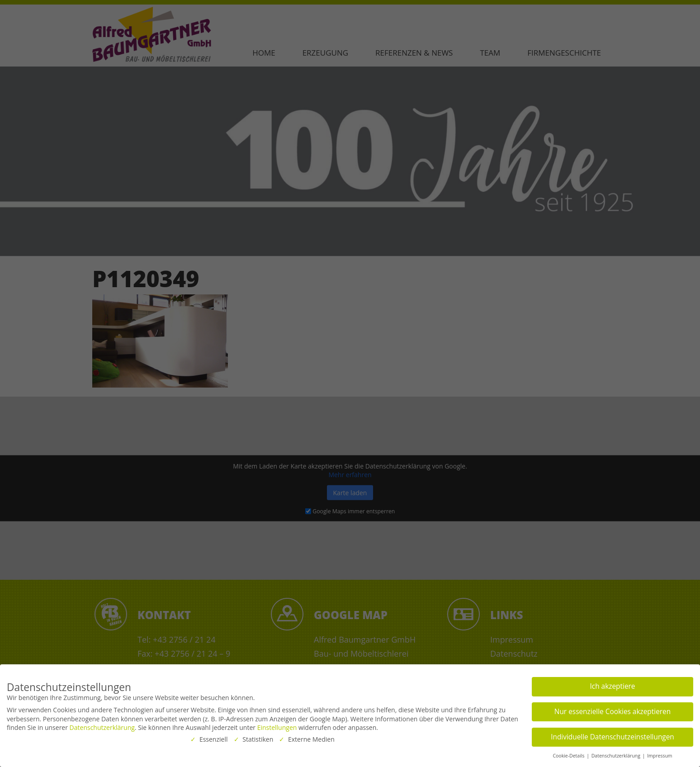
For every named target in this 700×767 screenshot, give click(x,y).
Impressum (660, 754)
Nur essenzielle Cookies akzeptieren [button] (612, 710)
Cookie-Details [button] (569, 754)
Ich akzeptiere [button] (613, 685)
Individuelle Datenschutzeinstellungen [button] (612, 736)
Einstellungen (277, 726)
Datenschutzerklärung (102, 726)
